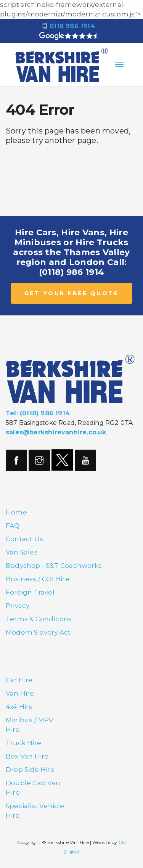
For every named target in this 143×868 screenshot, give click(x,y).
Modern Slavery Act (38, 632)
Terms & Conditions (39, 619)
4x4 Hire (19, 707)
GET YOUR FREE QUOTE (72, 293)
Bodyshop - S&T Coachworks (54, 566)
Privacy (18, 606)
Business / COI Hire (38, 579)
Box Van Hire (27, 756)
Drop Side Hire (30, 770)
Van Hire (20, 693)
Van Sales (22, 552)
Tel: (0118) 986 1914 (38, 413)
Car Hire (19, 680)
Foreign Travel (30, 592)
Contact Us (24, 539)
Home (16, 512)
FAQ (13, 526)
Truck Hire (23, 743)
